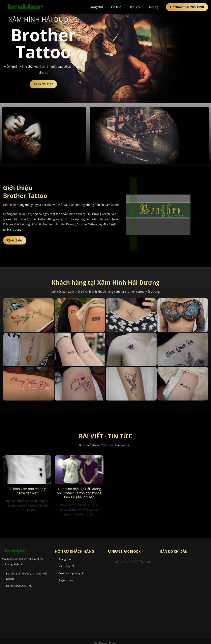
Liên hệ (153, 7)
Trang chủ (95, 7)
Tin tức (116, 7)
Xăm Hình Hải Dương (133, 562)
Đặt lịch (134, 7)
